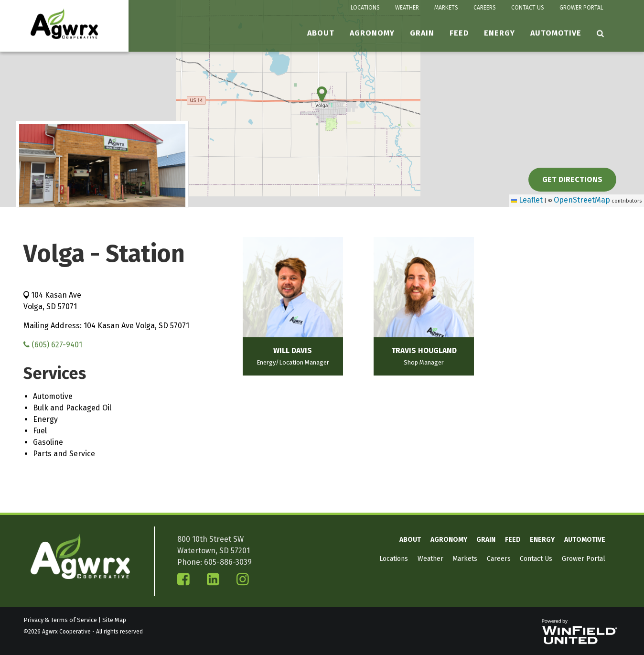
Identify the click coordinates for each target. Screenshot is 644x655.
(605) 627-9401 (53, 345)
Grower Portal (581, 8)
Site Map (114, 620)
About (321, 33)
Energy (499, 33)
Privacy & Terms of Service (60, 620)
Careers (485, 8)
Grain (422, 33)
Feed (459, 33)
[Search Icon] (601, 33)
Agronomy (372, 33)
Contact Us (528, 8)
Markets (446, 8)
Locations (365, 8)
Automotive (556, 33)
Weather (407, 8)
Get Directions (572, 179)
